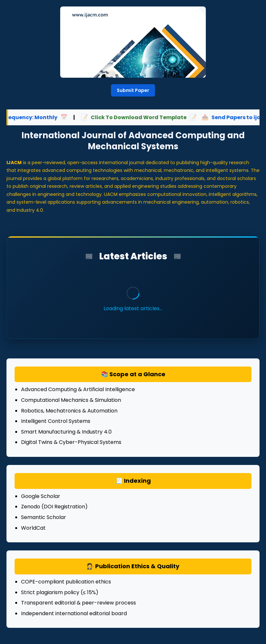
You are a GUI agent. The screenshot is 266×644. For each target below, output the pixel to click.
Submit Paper (133, 90)
